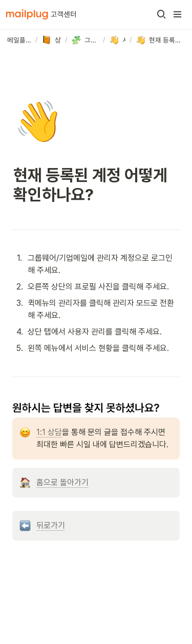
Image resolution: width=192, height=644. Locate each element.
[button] (161, 14)
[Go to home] (41, 14)
